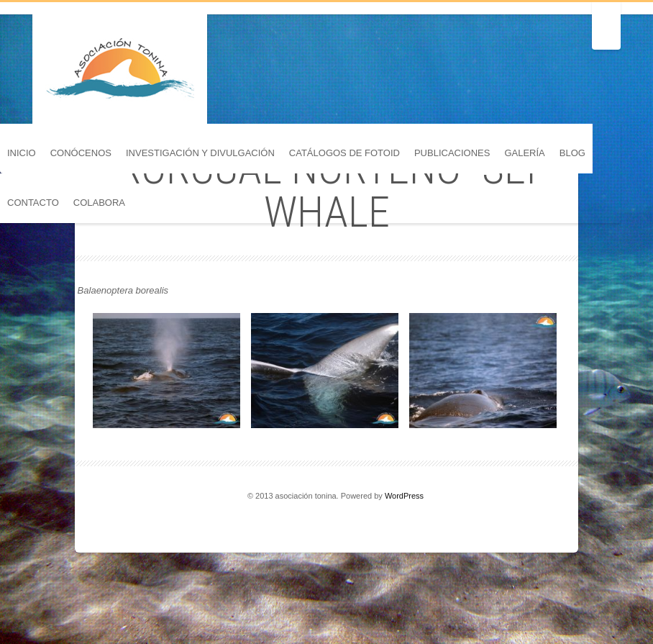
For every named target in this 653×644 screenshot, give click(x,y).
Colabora (99, 203)
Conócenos (81, 153)
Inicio (22, 153)
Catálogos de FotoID (344, 153)
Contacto (33, 203)
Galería (524, 153)
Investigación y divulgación (200, 153)
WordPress (404, 496)
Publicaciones (452, 153)
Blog (572, 153)
